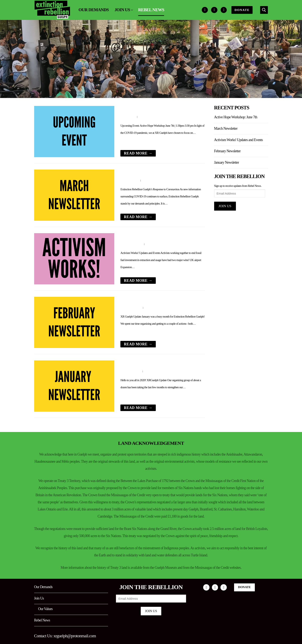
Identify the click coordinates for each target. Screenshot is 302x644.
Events (143, 117)
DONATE (242, 10)
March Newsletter (135, 172)
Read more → (138, 153)
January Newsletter (136, 363)
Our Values (45, 609)
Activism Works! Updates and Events (152, 236)
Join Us (225, 206)
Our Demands (43, 587)
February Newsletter (137, 300)
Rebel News (42, 620)
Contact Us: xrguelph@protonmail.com (65, 636)
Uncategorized (156, 244)
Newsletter (150, 180)
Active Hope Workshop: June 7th (148, 109)
